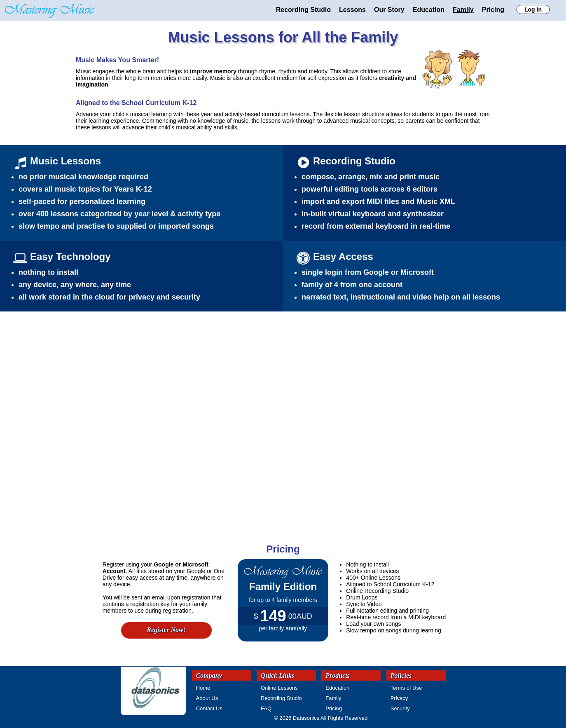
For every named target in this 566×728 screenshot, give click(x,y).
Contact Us (209, 708)
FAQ (266, 708)
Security (400, 708)
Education (429, 10)
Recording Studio (303, 10)
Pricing (493, 10)
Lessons (352, 10)
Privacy (399, 698)
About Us (207, 698)
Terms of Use (406, 688)
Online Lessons (279, 688)
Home (203, 688)
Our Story (389, 10)
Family (463, 10)
